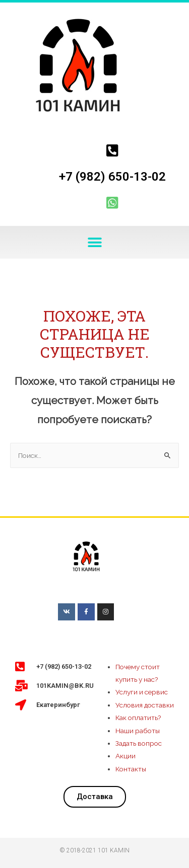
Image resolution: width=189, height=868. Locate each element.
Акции (125, 756)
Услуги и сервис (142, 692)
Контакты (131, 769)
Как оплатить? (138, 718)
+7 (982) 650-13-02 (112, 177)
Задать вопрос (139, 743)
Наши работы (138, 731)
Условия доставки (145, 705)
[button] (94, 242)
